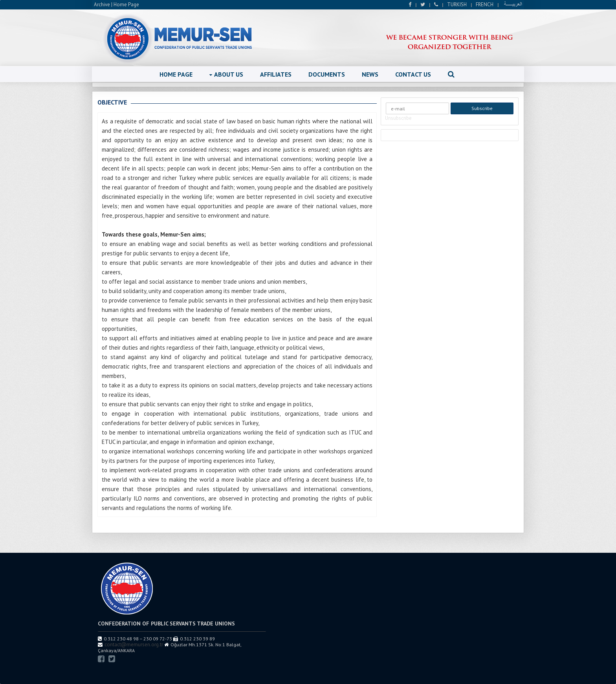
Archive (102, 5)
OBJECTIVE (112, 102)
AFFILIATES (276, 74)
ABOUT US (226, 74)
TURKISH (457, 5)
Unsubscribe (398, 118)
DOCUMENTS (327, 74)
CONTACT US (413, 74)
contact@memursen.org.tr (134, 645)
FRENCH (485, 5)
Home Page (126, 5)
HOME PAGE (176, 74)
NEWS (370, 74)
